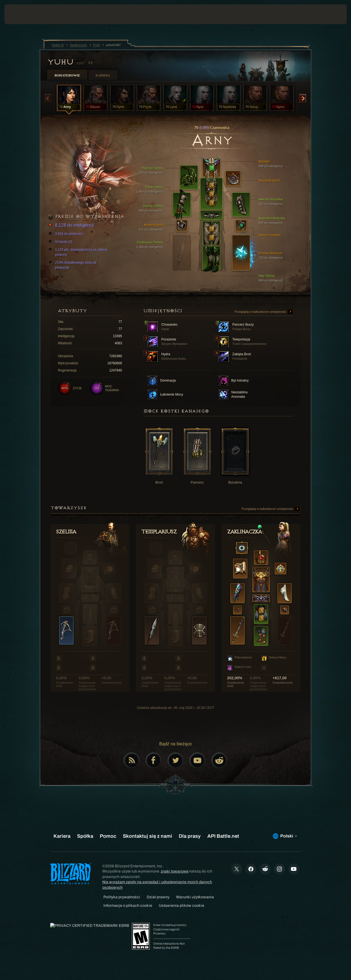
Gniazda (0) (61, 242)
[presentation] (21, 14)
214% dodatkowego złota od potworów (73, 265)
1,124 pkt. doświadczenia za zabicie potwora (79, 252)
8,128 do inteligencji (72, 225)
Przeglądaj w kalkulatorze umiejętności (264, 312)
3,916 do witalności (66, 234)
